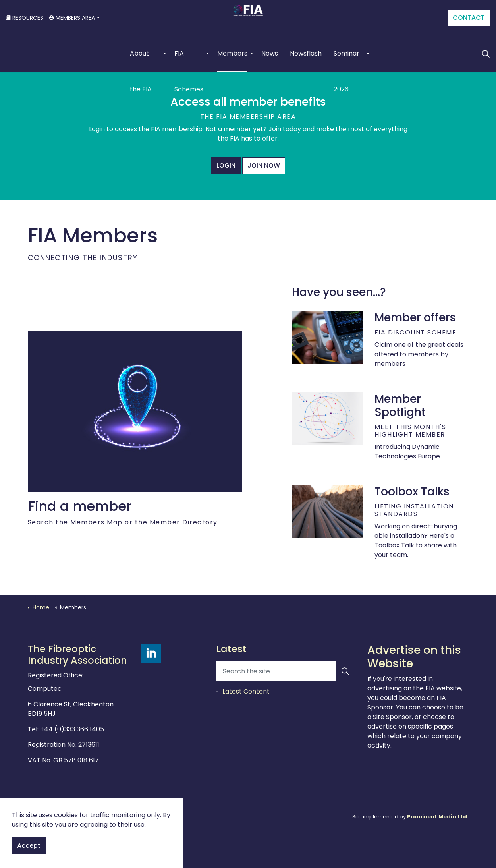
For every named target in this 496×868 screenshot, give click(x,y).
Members (232, 53)
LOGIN (226, 166)
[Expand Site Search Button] (486, 54)
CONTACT (469, 18)
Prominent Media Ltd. (438, 817)
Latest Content (246, 691)
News (270, 53)
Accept (29, 846)
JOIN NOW (264, 166)
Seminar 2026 (346, 60)
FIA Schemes (189, 60)
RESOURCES (25, 18)
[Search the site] (286, 671)
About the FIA (141, 60)
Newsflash (306, 53)
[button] (345, 671)
